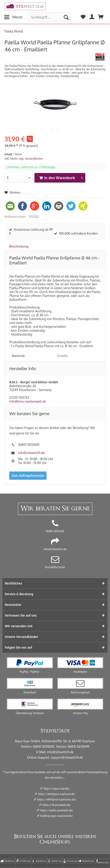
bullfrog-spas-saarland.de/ (57, 816)
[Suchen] (66, 17)
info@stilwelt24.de (32, 453)
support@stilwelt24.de (67, 757)
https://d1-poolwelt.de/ (57, 805)
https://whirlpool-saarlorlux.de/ (57, 799)
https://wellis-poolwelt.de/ (57, 810)
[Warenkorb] (101, 17)
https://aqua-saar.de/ (57, 789)
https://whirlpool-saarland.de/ (57, 794)
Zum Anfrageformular (28, 475)
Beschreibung (19, 246)
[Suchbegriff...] (50, 17)
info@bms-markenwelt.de (28, 401)
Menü (13, 16)
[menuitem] (13, 17)
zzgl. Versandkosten (31, 159)
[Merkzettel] (83, 17)
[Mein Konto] (92, 17)
